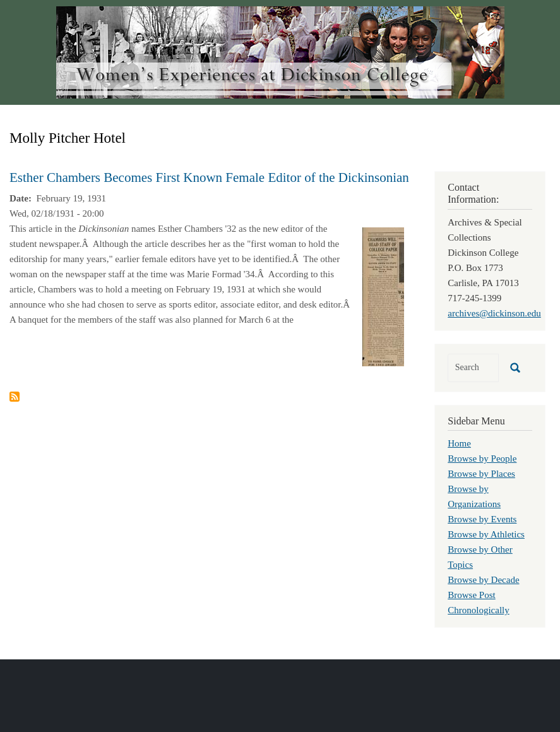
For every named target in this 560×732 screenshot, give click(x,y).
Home (459, 443)
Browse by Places (481, 474)
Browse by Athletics (486, 534)
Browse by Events (482, 519)
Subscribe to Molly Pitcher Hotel (15, 397)
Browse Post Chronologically (479, 603)
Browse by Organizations (474, 496)
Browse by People (482, 459)
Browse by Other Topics (480, 557)
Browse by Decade (483, 580)
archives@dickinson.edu (494, 313)
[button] (383, 296)
